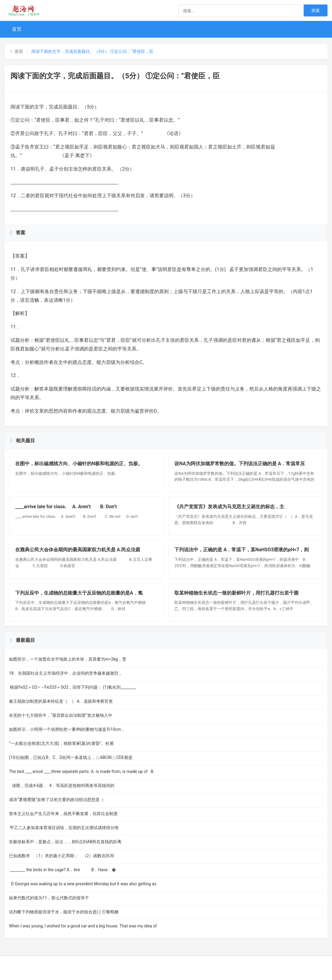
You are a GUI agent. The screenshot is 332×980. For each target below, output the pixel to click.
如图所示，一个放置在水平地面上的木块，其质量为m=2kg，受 (68, 659)
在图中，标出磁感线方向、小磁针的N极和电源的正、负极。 (79, 464)
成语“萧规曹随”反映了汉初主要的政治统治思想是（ (58, 800)
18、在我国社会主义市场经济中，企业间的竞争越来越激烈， (66, 673)
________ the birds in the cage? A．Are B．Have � (62, 870)
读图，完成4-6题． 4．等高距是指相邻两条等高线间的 (62, 785)
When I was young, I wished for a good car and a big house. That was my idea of (83, 926)
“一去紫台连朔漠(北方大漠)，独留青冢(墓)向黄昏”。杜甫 (61, 743)
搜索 (316, 10)
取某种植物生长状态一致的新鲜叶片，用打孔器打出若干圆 (237, 593)
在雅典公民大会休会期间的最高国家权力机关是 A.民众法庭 (78, 550)
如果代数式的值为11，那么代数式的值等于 (52, 898)
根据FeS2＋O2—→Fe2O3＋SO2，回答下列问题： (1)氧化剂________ (72, 687)
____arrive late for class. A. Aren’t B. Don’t (68, 507)
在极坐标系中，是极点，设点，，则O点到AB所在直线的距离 (65, 842)
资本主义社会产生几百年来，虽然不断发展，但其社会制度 (63, 814)
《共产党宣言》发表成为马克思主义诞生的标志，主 (230, 507)
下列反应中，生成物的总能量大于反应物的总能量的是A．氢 (79, 593)
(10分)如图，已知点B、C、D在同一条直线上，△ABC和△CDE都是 (71, 757)
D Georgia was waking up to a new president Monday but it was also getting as (83, 884)
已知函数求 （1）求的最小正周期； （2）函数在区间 (62, 856)
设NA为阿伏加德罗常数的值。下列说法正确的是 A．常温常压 (240, 464)
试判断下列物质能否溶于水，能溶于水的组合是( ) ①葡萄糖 (64, 912)
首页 (17, 29)
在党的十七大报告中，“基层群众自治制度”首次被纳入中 (61, 715)
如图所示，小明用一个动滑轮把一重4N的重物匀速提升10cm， (67, 729)
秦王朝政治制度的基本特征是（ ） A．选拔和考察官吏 (61, 701)
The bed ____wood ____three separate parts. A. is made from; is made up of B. (82, 771)
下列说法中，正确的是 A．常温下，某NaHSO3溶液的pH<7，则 (242, 550)
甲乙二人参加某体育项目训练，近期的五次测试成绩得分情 (64, 828)
